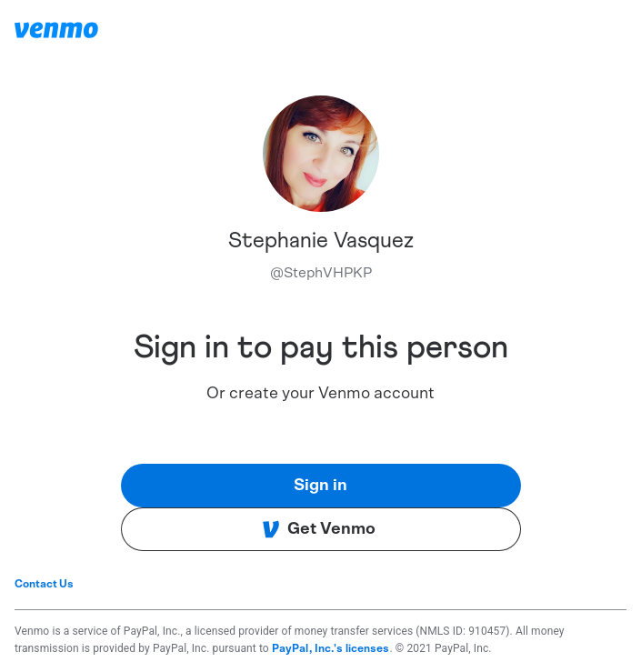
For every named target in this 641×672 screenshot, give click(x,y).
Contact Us (44, 584)
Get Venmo (319, 529)
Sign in (320, 486)
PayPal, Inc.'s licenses (331, 648)
